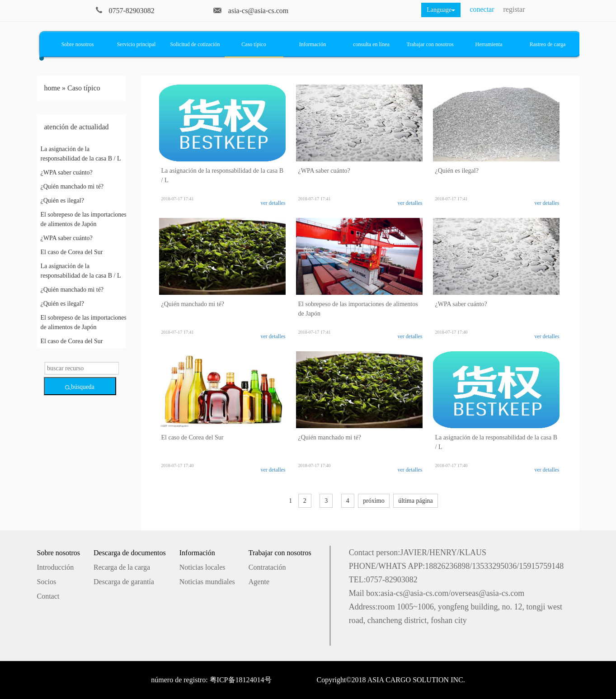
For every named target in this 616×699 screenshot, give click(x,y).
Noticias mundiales (207, 582)
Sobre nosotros (78, 44)
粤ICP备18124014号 (241, 680)
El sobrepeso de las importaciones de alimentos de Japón (84, 219)
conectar (482, 9)
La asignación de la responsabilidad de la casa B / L (81, 154)
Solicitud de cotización (195, 44)
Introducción (56, 567)
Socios (47, 582)
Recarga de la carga (122, 567)
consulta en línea (371, 44)
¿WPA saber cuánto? (67, 172)
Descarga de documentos (130, 553)
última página (416, 501)
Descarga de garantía (124, 582)
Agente (259, 582)
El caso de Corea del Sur (72, 252)
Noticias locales (202, 567)
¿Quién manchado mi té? (72, 187)
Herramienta (489, 44)
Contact (48, 596)
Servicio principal (136, 44)
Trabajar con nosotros (430, 44)
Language (441, 10)
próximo (374, 501)
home (52, 88)
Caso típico (254, 44)
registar (514, 9)
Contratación (267, 567)
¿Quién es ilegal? (62, 201)
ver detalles (273, 203)
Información (313, 44)
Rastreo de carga (548, 44)
